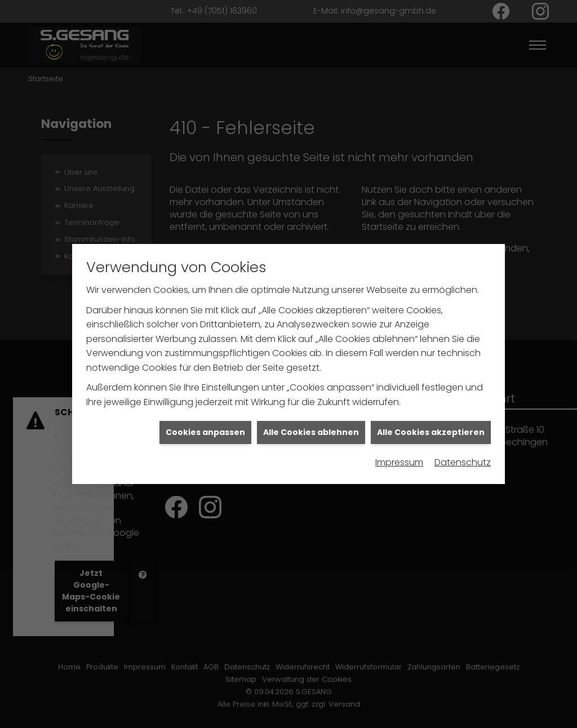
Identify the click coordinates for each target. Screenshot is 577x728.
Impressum (399, 456)
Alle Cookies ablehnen (311, 425)
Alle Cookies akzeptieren (431, 425)
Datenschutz (463, 456)
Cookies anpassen (205, 425)
